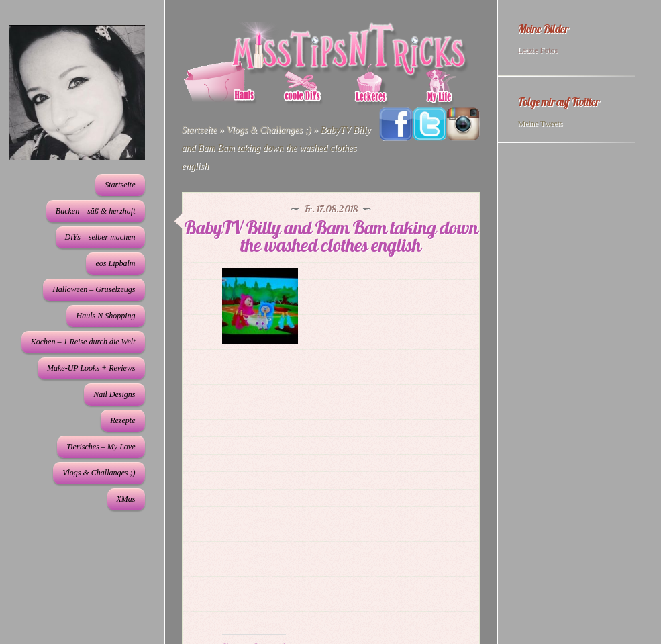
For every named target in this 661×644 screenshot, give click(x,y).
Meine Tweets (541, 124)
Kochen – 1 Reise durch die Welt (83, 342)
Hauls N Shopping (105, 316)
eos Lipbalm (115, 263)
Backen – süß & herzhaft (96, 211)
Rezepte (122, 420)
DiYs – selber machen (100, 237)
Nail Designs (114, 394)
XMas (126, 499)
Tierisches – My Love (101, 447)
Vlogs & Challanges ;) (99, 473)
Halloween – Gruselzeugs (94, 289)
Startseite (120, 185)
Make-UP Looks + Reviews (91, 368)
